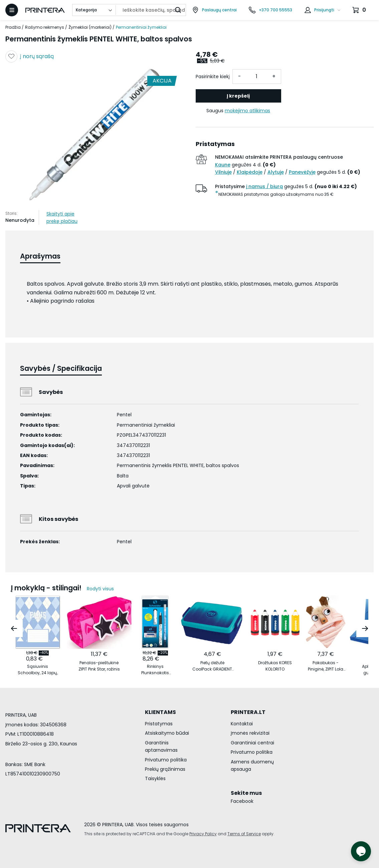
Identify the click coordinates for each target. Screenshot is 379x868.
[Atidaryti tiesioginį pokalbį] (361, 851)
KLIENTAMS (160, 712)
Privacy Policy (203, 834)
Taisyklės (155, 778)
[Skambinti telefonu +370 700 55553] (270, 10)
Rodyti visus (100, 589)
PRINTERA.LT (248, 712)
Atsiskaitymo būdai (167, 733)
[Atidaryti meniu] (12, 10)
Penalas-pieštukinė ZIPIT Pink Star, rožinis (99, 666)
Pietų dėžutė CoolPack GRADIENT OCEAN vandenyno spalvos (212, 666)
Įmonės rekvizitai (250, 733)
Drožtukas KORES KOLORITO (275, 666)
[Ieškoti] (178, 10)
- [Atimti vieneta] (240, 76)
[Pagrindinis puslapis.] (45, 10)
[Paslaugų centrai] (214, 10)
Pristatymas (159, 724)
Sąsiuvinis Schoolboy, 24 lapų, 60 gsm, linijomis (38, 670)
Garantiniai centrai (252, 743)
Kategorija (86, 10)
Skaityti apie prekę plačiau (62, 218)
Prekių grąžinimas (165, 769)
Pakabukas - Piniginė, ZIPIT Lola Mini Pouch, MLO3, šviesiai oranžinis (326, 666)
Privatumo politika (166, 760)
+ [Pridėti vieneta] (274, 76)
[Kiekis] (257, 77)
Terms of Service (244, 834)
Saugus (238, 111)
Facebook (242, 801)
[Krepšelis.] (360, 10)
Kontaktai (242, 724)
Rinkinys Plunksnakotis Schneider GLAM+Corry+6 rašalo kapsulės (155, 670)
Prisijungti (324, 10)
